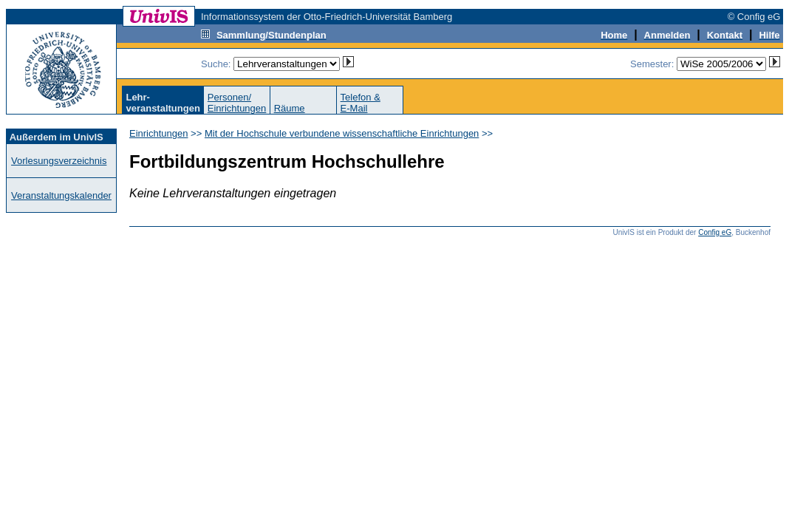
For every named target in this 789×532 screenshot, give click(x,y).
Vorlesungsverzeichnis (59, 161)
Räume (290, 108)
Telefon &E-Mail (361, 103)
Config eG (715, 232)
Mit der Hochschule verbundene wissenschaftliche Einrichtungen (342, 133)
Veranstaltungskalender (61, 195)
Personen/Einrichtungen (237, 103)
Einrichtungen (159, 133)
